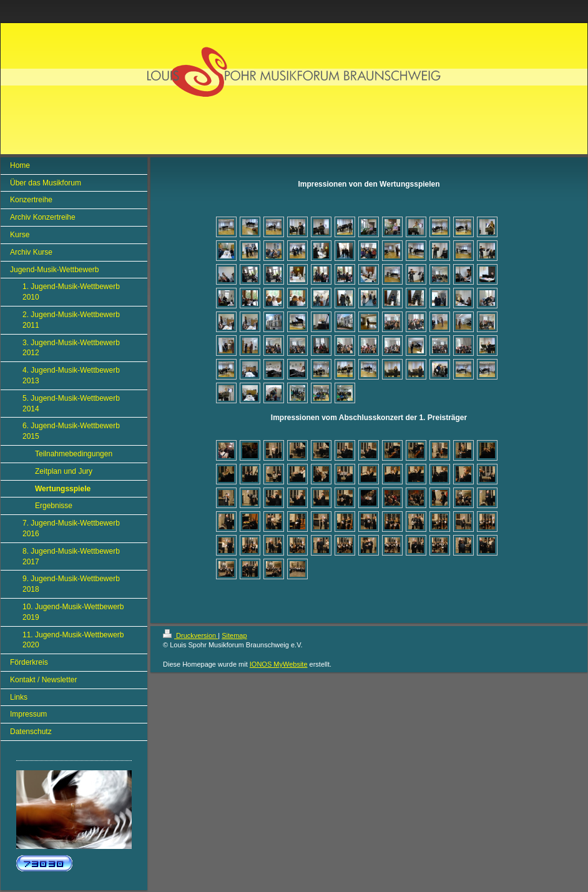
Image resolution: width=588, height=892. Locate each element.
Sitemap (234, 635)
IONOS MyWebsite (279, 664)
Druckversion (190, 635)
